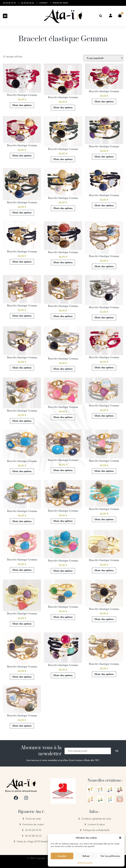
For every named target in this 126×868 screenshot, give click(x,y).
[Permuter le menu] (5, 16)
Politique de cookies (85, 863)
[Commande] (103, 58)
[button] (120, 838)
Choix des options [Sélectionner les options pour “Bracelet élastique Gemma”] (22, 105)
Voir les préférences (110, 856)
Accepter (62, 856)
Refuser (86, 856)
